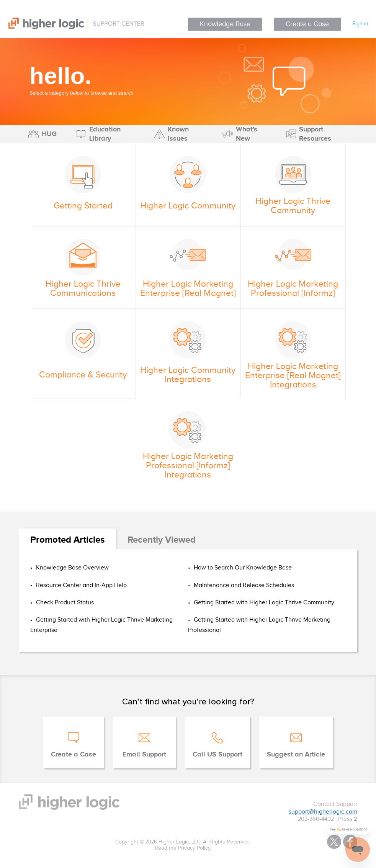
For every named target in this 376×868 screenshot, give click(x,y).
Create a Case (307, 24)
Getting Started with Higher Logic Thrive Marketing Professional (259, 625)
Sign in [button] (360, 24)
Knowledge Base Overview (72, 568)
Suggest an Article (296, 755)
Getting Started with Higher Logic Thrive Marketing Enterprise (101, 625)
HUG (49, 134)
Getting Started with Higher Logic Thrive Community (263, 603)
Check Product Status (64, 603)
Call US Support (217, 755)
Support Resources (315, 134)
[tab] (67, 540)
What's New (247, 134)
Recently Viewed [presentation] (162, 540)
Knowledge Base (225, 24)
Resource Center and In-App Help (81, 585)
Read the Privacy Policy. (183, 848)
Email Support (144, 755)
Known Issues (178, 134)
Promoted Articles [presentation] (67, 540)
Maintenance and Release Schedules (243, 585)
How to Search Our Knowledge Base (242, 568)
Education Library (105, 134)
